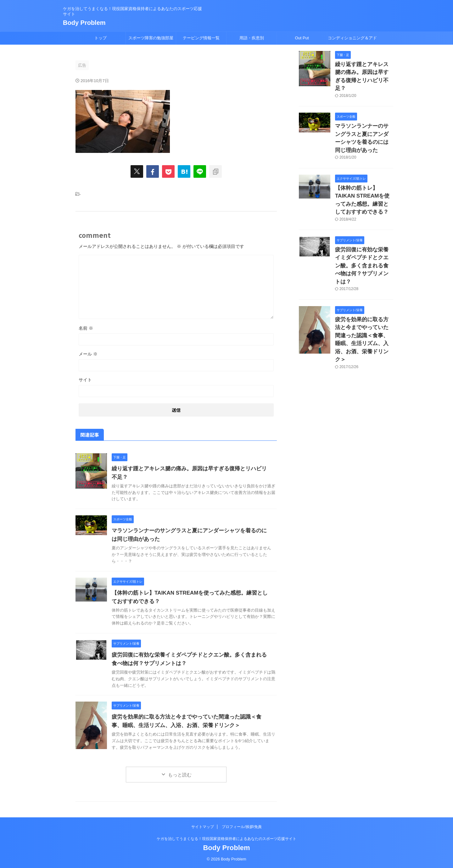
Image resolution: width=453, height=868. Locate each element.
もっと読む (180, 775)
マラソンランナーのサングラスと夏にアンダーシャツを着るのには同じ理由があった (364, 122)
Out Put (302, 38)
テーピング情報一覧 (201, 38)
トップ (101, 38)
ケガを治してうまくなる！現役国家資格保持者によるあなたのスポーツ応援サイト (226, 839)
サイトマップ (203, 827)
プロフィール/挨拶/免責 (242, 827)
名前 (86, 328)
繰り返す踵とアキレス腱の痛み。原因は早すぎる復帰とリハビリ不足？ (364, 71)
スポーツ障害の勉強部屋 (151, 38)
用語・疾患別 (252, 38)
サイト (85, 380)
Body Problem (84, 23)
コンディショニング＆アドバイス (352, 40)
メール (88, 354)
